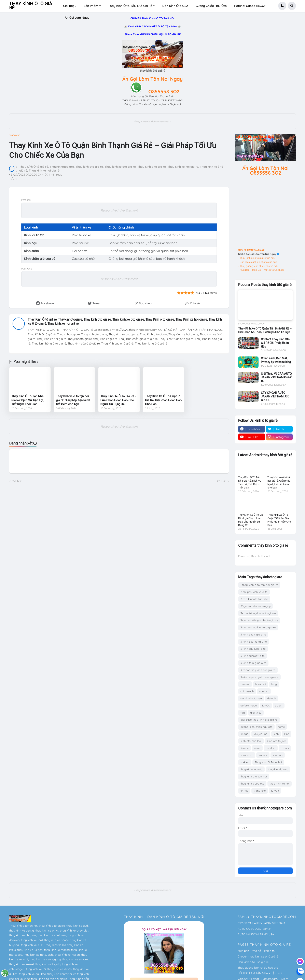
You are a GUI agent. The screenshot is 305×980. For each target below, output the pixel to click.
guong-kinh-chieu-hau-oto (256, 727)
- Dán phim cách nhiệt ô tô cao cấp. (258, 262)
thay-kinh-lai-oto (278, 769)
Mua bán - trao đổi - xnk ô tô (256, 951)
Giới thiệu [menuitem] (70, 6)
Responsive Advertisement (153, 121)
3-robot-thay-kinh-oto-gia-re (258, 670)
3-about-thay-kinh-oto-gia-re (258, 613)
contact (264, 691)
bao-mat (260, 684)
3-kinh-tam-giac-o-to (253, 663)
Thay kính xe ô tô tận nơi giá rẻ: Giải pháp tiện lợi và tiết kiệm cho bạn (73, 400)
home (281, 727)
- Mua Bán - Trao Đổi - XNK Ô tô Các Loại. (261, 270)
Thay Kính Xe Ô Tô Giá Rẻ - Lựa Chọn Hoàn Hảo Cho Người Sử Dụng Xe (118, 400)
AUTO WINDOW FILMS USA (256, 934)
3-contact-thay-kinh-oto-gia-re (259, 620)
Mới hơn (17, 481)
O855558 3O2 (164, 91)
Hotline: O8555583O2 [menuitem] (249, 6)
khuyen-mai (261, 734)
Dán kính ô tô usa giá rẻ (253, 962)
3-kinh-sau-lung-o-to (253, 649)
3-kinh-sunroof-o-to (253, 656)
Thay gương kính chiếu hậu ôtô (258, 968)
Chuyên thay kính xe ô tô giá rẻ (258, 956)
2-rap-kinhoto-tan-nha (254, 599)
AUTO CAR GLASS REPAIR (254, 929)
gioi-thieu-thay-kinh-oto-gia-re (259, 720)
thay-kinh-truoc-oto (252, 784)
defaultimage (249, 705)
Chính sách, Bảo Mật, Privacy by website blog (276, 360)
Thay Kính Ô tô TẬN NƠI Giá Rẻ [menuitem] (130, 6)
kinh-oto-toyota (277, 741)
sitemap (278, 755)
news (257, 748)
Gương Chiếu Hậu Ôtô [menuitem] (211, 6)
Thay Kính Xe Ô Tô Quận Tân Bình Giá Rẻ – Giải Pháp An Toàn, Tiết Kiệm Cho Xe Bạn (265, 330)
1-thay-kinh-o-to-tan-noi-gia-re (259, 585)
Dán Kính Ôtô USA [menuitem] (175, 6)
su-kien (245, 762)
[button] (282, 6)
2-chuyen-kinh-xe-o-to (254, 592)
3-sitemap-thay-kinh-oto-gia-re (259, 677)
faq (243, 713)
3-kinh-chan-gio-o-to (253, 634)
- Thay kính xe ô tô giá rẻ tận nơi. (256, 258)
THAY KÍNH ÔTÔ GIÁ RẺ (31, 6)
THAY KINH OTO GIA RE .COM (252, 250)
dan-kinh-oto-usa (251, 698)
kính (287, 734)
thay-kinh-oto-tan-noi (254, 776)
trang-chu (260, 791)
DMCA (266, 705)
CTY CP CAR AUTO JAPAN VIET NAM (261, 923)
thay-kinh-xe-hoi (280, 784)
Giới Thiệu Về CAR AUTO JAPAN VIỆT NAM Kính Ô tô (277, 377)
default (272, 698)
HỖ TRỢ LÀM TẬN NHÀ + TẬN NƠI (260, 973)
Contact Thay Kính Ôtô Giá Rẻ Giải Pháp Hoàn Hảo (275, 343)
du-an (279, 705)
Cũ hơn (222, 481)
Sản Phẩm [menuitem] (91, 6)
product (271, 748)
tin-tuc (244, 791)
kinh (276, 734)
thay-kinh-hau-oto (251, 769)
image (244, 734)
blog (274, 684)
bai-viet (245, 684)
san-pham (247, 755)
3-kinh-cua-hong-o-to (254, 642)
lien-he (245, 748)
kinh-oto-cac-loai (251, 741)
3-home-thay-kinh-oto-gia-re (258, 627)
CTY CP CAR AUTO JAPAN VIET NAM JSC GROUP (275, 396)
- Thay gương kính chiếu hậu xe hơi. (258, 266)
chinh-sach (247, 691)
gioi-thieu (256, 713)
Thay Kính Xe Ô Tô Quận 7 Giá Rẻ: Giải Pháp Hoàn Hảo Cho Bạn (163, 400)
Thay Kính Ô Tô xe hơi (268, 762)
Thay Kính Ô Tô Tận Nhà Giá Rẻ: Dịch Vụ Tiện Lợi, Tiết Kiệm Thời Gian (27, 400)
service (263, 755)
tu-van (275, 791)
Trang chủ (15, 135)
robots (285, 748)
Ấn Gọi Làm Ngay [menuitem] (77, 18)
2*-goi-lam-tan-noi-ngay (255, 606)
